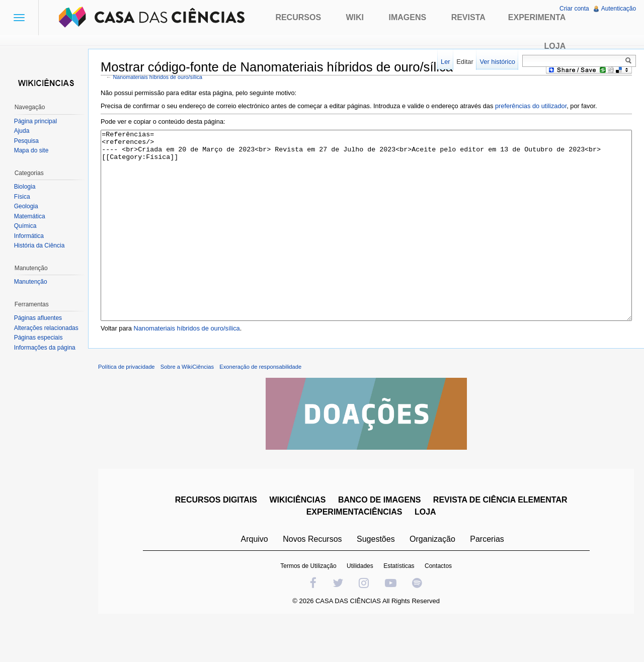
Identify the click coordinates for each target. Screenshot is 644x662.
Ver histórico (497, 62)
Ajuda (22, 131)
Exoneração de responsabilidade (261, 405)
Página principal (35, 121)
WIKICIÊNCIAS (298, 538)
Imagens (408, 17)
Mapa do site (31, 150)
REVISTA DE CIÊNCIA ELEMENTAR (500, 538)
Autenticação (619, 9)
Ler (446, 62)
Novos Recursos (313, 577)
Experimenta (537, 17)
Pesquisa (26, 141)
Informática (29, 236)
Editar (465, 62)
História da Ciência (39, 245)
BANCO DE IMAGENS (379, 538)
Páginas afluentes (38, 318)
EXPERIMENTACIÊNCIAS (354, 550)
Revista (468, 17)
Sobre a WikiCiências (188, 405)
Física (22, 197)
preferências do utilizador (531, 106)
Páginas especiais (38, 338)
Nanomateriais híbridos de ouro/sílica (158, 77)
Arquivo (255, 577)
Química (25, 226)
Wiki (355, 17)
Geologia (26, 206)
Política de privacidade (127, 405)
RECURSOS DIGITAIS (216, 538)
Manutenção (31, 282)
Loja (555, 46)
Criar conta (574, 9)
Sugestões (376, 577)
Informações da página (45, 348)
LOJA (425, 550)
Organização (432, 577)
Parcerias (488, 577)
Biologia (25, 187)
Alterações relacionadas (46, 328)
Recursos (298, 17)
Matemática (30, 216)
